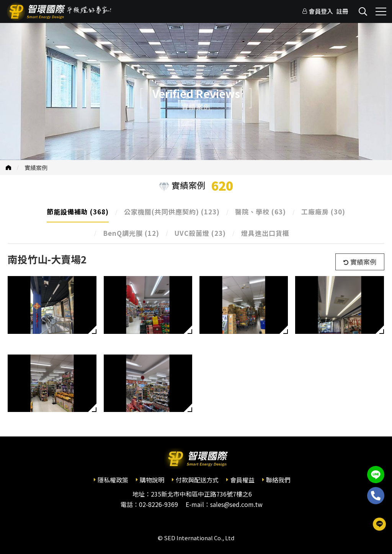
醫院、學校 (261, 212)
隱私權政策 (113, 480)
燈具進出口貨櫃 (265, 233)
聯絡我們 (278, 480)
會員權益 (242, 480)
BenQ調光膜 (131, 233)
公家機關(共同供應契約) (172, 212)
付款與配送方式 (197, 480)
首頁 (8, 168)
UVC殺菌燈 (200, 233)
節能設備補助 (78, 212)
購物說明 (152, 480)
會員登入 (321, 11)
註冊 (342, 11)
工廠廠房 (323, 212)
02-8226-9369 (158, 504)
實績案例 (36, 168)
